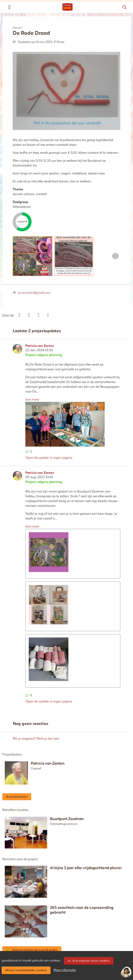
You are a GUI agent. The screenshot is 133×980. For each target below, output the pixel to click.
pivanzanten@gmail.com (34, 293)
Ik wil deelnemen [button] (17, 797)
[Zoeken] (124, 7)
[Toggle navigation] (10, 7)
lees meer (32, 400)
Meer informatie (65, 970)
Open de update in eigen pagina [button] (49, 458)
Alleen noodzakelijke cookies (26, 970)
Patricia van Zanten (40, 346)
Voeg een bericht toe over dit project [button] (32, 950)
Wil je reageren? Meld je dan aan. (36, 739)
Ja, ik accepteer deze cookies (89, 961)
